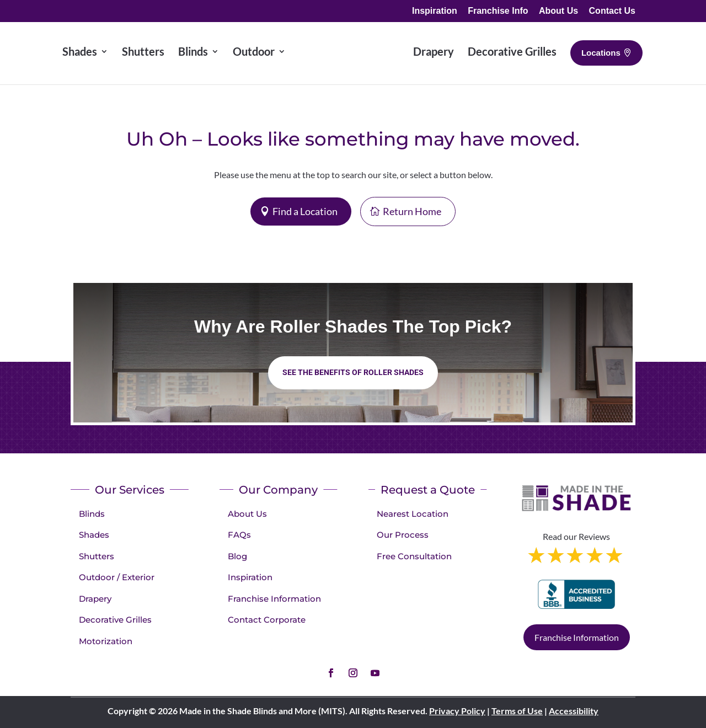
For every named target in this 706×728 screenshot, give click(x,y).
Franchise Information (274, 599)
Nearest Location (413, 514)
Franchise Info (498, 11)
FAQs (239, 535)
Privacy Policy (457, 711)
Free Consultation (414, 556)
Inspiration (435, 11)
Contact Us (612, 11)
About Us (558, 11)
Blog (237, 556)
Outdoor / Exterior (117, 577)
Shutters (97, 556)
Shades (94, 535)
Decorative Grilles (115, 620)
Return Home (412, 211)
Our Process (403, 535)
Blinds (92, 514)
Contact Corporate (267, 620)
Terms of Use (517, 711)
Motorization (106, 641)
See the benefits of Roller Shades (353, 372)
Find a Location (305, 211)
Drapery (95, 599)
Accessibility (574, 711)
